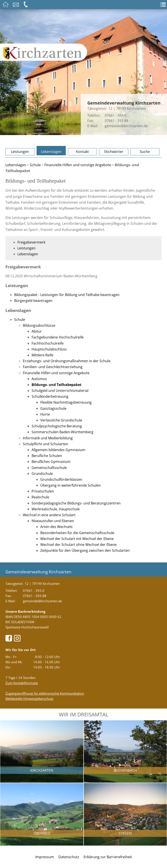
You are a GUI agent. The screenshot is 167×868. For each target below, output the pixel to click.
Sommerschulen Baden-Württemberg (62, 432)
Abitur (37, 331)
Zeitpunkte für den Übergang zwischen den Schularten (85, 550)
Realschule (40, 497)
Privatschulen (43, 491)
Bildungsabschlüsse (39, 325)
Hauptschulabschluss (49, 349)
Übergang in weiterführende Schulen (71, 485)
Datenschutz (69, 857)
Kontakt (82, 152)
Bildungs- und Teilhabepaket (57, 385)
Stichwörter (114, 152)
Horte (45, 414)
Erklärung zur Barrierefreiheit (108, 857)
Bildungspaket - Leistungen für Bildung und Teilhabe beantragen (67, 295)
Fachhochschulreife (48, 343)
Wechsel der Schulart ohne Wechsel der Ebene (78, 545)
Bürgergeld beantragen (33, 301)
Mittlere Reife (42, 355)
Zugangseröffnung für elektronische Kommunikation (45, 693)
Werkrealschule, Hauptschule (56, 509)
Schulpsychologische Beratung (57, 426)
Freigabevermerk (31, 242)
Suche (145, 152)
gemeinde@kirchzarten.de (126, 126)
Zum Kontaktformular (22, 683)
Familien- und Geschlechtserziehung (53, 367)
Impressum (45, 857)
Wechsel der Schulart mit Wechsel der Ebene (77, 539)
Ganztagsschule (53, 408)
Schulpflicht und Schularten (46, 444)
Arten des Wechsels (56, 527)
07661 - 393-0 (116, 115)
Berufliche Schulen (47, 456)
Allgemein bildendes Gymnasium (58, 450)
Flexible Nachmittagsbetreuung (66, 402)
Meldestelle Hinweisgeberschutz (29, 699)
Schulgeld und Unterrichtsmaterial (60, 391)
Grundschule (42, 474)
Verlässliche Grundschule (61, 420)
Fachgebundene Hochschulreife (58, 337)
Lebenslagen (51, 152)
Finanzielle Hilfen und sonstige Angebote (78, 165)
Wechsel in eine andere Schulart (49, 515)
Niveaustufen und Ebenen (53, 521)
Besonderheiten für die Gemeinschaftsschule (77, 533)
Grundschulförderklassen (61, 479)
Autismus (39, 379)
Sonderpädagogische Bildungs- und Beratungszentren (76, 503)
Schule (35, 165)
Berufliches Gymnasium (51, 462)
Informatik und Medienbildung (48, 438)
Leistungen (20, 152)
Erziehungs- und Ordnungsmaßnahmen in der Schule (67, 361)
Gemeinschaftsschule (49, 468)
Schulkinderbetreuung (50, 396)
